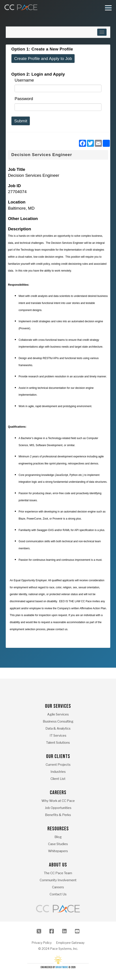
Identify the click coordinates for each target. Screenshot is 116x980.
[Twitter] (39, 931)
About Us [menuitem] (58, 865)
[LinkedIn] (64, 931)
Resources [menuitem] (58, 829)
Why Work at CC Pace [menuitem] (58, 801)
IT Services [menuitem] (58, 736)
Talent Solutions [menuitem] (58, 743)
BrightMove (62, 967)
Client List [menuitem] (58, 779)
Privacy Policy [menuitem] (42, 943)
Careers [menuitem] (58, 793)
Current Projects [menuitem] (58, 765)
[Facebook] (52, 931)
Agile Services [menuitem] (58, 714)
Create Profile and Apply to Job (43, 59)
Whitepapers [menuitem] (58, 851)
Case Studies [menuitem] (58, 844)
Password (24, 99)
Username (24, 80)
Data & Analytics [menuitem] (58, 728)
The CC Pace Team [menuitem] (58, 873)
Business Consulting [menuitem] (58, 721)
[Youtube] (77, 931)
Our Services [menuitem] (58, 706)
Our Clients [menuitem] (58, 756)
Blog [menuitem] (58, 837)
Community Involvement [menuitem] (58, 880)
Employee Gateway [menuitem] (70, 943)
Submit (21, 121)
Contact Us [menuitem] (58, 894)
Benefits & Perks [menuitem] (58, 815)
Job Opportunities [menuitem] (58, 808)
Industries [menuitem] (58, 772)
